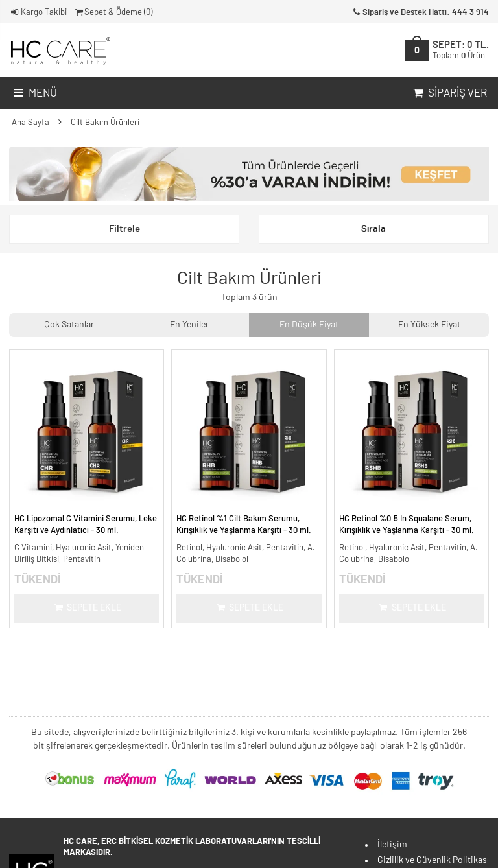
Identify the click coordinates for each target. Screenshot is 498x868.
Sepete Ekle (87, 608)
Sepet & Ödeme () (113, 13)
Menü (34, 93)
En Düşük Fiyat (309, 325)
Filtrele (124, 229)
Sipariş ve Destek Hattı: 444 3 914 (420, 13)
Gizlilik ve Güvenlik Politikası (433, 860)
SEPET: (461, 50)
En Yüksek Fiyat (429, 325)
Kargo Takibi (38, 13)
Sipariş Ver (449, 93)
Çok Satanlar (69, 325)
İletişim (392, 845)
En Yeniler (189, 325)
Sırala (373, 229)
